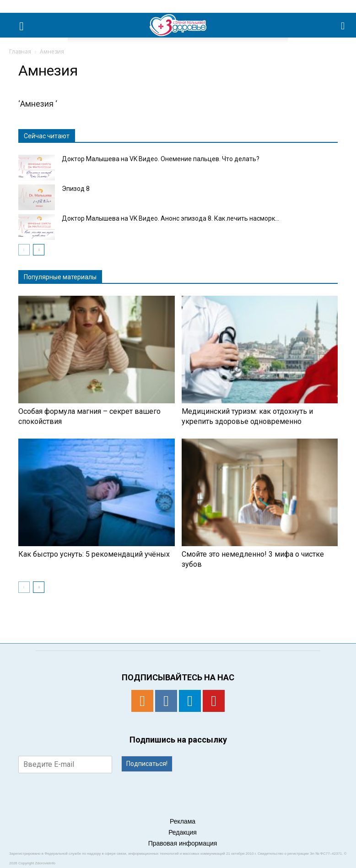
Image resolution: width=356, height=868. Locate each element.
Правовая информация (183, 843)
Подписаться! (147, 764)
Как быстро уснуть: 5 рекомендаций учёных (94, 554)
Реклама (183, 821)
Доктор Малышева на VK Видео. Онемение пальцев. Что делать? (161, 159)
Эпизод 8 (76, 189)
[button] (343, 25)
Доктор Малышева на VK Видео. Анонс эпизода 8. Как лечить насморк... (170, 218)
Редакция (183, 832)
